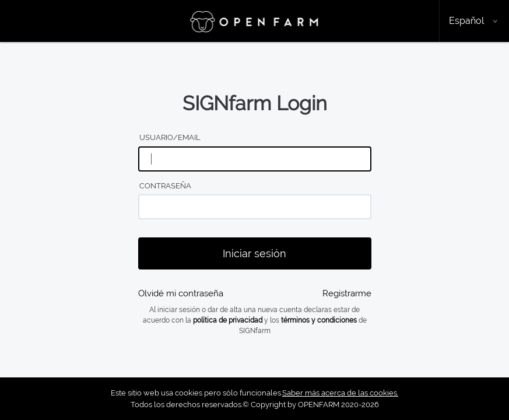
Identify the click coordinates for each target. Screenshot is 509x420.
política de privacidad (228, 320)
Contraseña (165, 186)
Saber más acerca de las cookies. (340, 393)
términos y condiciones (319, 320)
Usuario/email (170, 137)
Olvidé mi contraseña (181, 293)
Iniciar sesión (255, 253)
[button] (474, 21)
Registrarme (347, 293)
